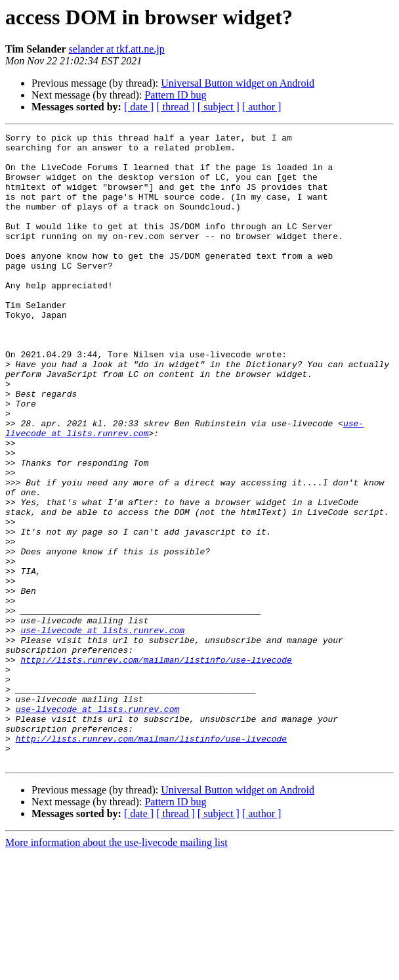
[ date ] (139, 107)
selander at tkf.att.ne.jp (117, 49)
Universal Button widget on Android (238, 83)
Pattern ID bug (175, 95)
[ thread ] (176, 107)
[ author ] (262, 107)
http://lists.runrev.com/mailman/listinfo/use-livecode (156, 766)
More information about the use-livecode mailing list (116, 969)
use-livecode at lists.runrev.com (102, 730)
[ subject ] (219, 107)
